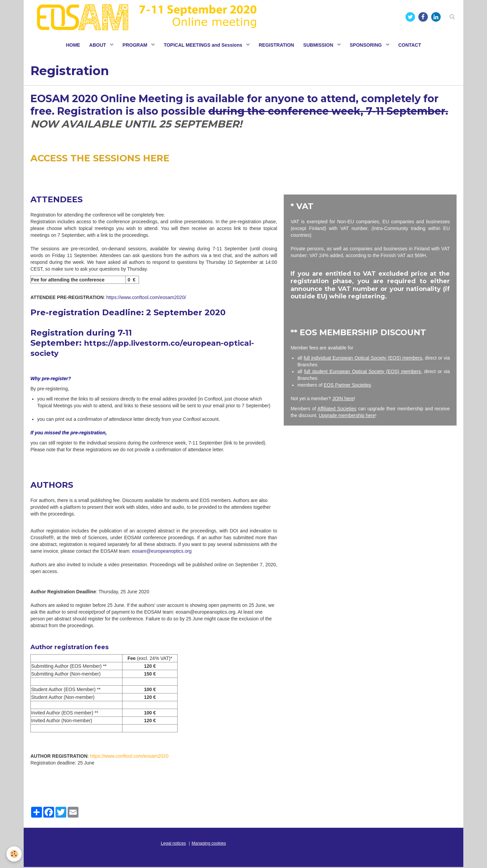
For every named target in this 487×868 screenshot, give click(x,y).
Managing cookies (209, 844)
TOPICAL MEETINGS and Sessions (203, 46)
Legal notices (173, 844)
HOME (69, 46)
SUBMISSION (320, 46)
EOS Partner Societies (347, 386)
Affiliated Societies (337, 410)
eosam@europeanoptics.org (162, 552)
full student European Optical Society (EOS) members (362, 372)
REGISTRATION (277, 46)
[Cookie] (14, 854)
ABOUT (96, 46)
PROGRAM (134, 46)
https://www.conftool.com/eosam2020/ (146, 298)
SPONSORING (369, 46)
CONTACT (413, 46)
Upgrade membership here (347, 416)
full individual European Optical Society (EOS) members (363, 359)
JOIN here (343, 399)
